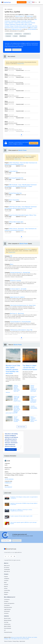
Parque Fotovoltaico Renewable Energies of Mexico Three (23, 215)
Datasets (6, 592)
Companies (7, 579)
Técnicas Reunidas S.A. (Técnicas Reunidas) (20, 322)
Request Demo (17, 50)
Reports (6, 586)
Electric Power (19, 16)
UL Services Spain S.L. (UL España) (18, 289)
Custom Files (7, 590)
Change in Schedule (14, 26)
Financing (18, 24)
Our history (7, 568)
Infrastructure (30, 16)
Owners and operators (9, 603)
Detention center (31, 26)
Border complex (34, 28)
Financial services (8, 607)
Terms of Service (8, 641)
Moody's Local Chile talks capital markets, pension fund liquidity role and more (13, 369)
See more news (21, 427)
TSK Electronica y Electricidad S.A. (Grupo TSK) (21, 330)
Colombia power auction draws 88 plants (34, 407)
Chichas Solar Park (13, 171)
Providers (6, 601)
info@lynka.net (8, 483)
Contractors (7, 599)
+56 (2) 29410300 (32, 29)
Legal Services (7, 609)
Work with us (7, 572)
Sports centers (23, 26)
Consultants (7, 605)
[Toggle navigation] (39, 2)
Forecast (6, 585)
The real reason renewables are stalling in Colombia (17, 419)
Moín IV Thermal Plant (14, 200)
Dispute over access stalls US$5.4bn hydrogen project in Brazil (17, 399)
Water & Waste (8, 626)
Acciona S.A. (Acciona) (15, 281)
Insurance (6, 613)
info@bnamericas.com (17, 29)
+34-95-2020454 (9, 479)
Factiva (6, 588)
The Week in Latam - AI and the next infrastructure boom (30, 368)
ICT (24, 16)
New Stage (21, 23)
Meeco (12, 264)
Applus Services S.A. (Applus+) (17, 297)
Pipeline (6, 594)
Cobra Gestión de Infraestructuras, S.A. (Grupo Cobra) (23, 305)
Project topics (24, 24)
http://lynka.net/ (8, 487)
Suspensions (13, 24)
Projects (6, 577)
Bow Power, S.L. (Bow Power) (17, 314)
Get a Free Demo (22, 2)
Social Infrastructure (23, 28)
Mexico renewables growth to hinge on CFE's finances (34, 419)
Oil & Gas (6, 622)
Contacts (6, 581)
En (34, 2)
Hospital (16, 23)
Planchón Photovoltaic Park (15, 193)
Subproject (11, 23)
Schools (16, 28)
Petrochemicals (8, 628)
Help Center (22, 641)
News (5, 583)
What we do (7, 566)
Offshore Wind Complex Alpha (16, 222)
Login (29, 2)
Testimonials (7, 570)
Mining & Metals (8, 620)
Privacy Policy (16, 641)
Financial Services (8, 632)
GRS (11, 256)
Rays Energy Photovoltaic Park (16, 178)
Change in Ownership (21, 21)
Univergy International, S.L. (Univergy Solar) (20, 272)
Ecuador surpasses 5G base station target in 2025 (21, 516)
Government (7, 611)
